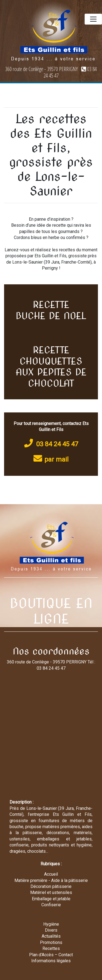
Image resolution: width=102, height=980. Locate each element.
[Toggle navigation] (93, 19)
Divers (51, 930)
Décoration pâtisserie (51, 886)
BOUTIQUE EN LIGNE (51, 611)
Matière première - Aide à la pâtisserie (51, 880)
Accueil (51, 874)
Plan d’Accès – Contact (51, 955)
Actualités (51, 936)
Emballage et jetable (51, 899)
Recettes (51, 948)
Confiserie (51, 905)
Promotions (51, 942)
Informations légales (51, 961)
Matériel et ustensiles (51, 892)
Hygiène (51, 924)
